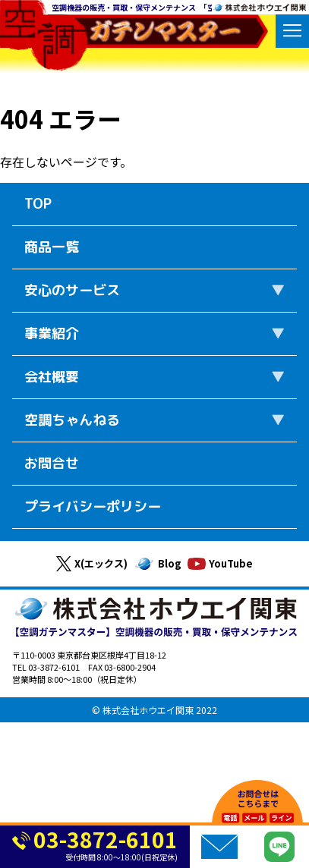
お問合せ (52, 463)
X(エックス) (92, 564)
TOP (38, 204)
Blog (158, 564)
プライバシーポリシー (93, 506)
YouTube (220, 563)
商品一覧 (52, 247)
